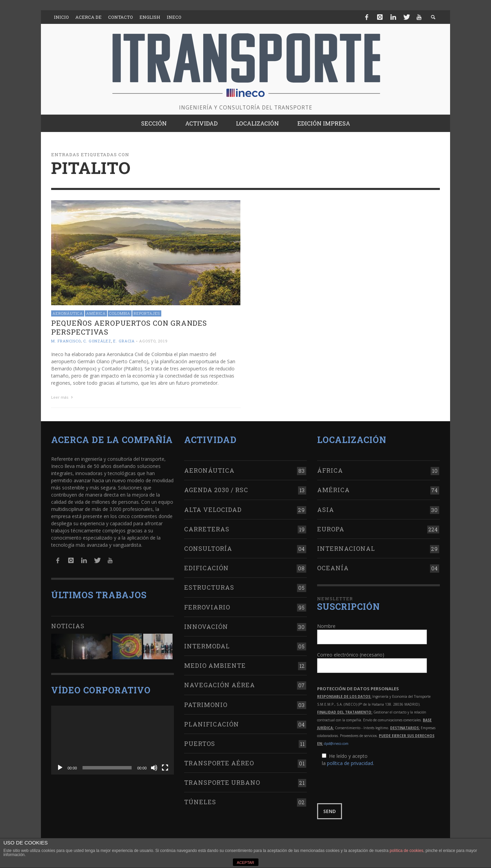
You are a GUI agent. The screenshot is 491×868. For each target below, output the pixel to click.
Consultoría (208, 547)
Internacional (346, 547)
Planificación (212, 723)
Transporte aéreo (219, 762)
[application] (113, 739)
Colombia (120, 313)
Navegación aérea (220, 683)
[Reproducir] (60, 766)
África (330, 469)
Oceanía (333, 567)
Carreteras (207, 528)
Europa (331, 528)
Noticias (68, 624)
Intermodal (207, 645)
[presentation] (369, 783)
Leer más (63, 397)
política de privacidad (350, 761)
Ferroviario (207, 605)
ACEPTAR (245, 863)
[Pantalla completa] (165, 766)
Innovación (206, 625)
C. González (97, 341)
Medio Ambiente (215, 664)
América (96, 313)
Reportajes (147, 313)
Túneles (200, 800)
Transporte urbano (222, 781)
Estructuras (209, 586)
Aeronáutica (68, 313)
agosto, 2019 (153, 341)
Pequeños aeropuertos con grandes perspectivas (129, 327)
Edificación (206, 567)
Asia (326, 508)
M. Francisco (66, 341)
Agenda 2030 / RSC (216, 488)
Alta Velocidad (213, 508)
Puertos (200, 742)
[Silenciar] (154, 766)
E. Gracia (124, 341)
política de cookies (407, 851)
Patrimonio (206, 703)
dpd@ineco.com (336, 742)
